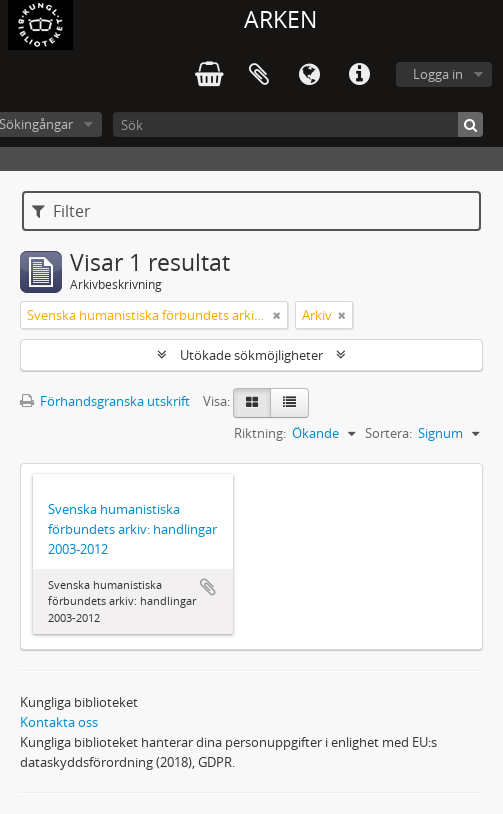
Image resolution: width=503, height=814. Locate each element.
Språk (309, 75)
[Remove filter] (277, 315)
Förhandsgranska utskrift (105, 401)
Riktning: (260, 433)
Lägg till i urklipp (208, 587)
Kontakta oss (59, 722)
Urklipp (259, 75)
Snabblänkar (359, 75)
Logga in (438, 74)
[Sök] (298, 124)
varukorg (209, 75)
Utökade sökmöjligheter (251, 355)
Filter (61, 211)
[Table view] (289, 403)
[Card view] (252, 403)
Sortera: (388, 433)
